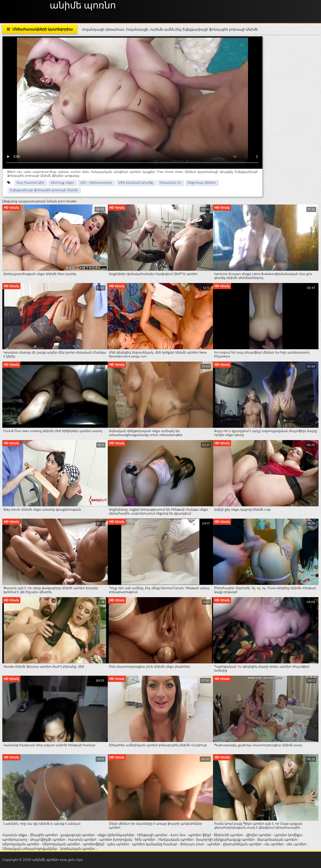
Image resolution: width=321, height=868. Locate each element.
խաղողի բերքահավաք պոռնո (225, 840)
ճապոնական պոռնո (277, 840)
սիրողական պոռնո (21, 844)
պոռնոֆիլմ (93, 844)
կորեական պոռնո (78, 849)
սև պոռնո (274, 844)
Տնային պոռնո (44, 835)
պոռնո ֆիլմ (200, 835)
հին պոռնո (145, 840)
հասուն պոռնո (82, 840)
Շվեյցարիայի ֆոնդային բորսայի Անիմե (44, 190)
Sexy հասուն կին (30, 183)
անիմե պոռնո (83, 6)
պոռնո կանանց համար (155, 844)
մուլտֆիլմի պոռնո (48, 840)
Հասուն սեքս (15, 835)
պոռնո (214, 844)
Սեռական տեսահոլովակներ (30, 849)
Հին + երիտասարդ (96, 183)
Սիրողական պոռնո (61, 844)
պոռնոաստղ (15, 840)
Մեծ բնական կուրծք (136, 183)
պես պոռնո (118, 844)
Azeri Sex (178, 835)
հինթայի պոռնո (152, 835)
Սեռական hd (170, 183)
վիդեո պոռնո (259, 835)
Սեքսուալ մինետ (202, 183)
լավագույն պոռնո (78, 835)
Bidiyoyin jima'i (192, 844)
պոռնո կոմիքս (288, 835)
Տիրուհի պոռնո (229, 835)
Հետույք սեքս (62, 183)
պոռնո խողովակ (116, 840)
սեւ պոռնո (296, 844)
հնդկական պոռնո (176, 840)
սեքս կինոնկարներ (116, 835)
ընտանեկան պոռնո (242, 844)
